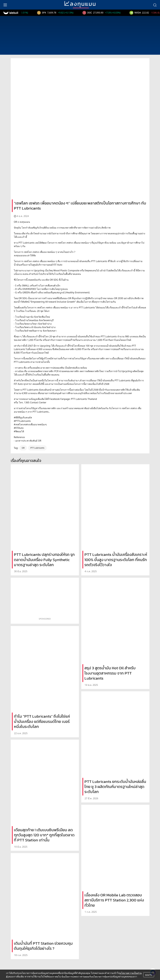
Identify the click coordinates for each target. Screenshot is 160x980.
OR (23, 448)
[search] (155, 5)
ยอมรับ (149, 975)
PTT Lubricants (37, 448)
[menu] (5, 5)
